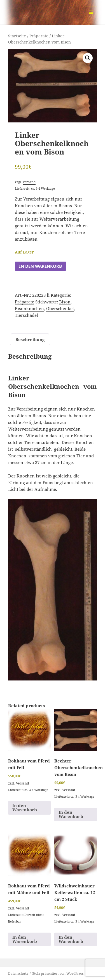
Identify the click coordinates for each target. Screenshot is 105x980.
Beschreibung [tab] (30, 339)
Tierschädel (26, 315)
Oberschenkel (60, 308)
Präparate (39, 36)
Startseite (17, 36)
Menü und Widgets (91, 18)
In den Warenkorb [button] (25, 808)
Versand (29, 182)
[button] (88, 58)
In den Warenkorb (40, 266)
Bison (65, 302)
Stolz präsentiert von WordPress (58, 973)
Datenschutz (18, 973)
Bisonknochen (29, 308)
